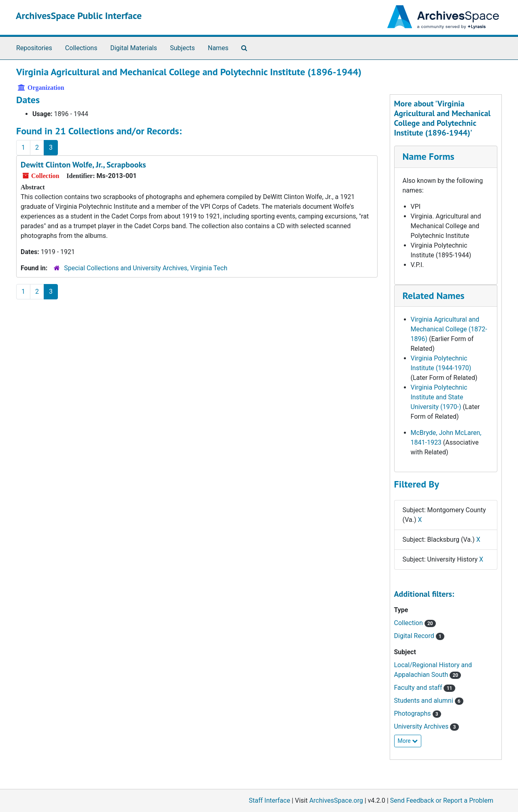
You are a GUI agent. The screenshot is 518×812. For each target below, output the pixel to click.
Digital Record (419, 636)
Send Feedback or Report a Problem (442, 800)
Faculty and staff (425, 688)
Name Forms (429, 156)
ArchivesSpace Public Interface (79, 16)
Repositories (34, 48)
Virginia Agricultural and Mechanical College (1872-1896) (449, 329)
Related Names (434, 296)
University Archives (427, 726)
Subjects (182, 48)
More (408, 741)
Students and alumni (429, 701)
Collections (81, 48)
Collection (415, 623)
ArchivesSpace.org (336, 800)
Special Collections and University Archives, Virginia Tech (145, 268)
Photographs (418, 713)
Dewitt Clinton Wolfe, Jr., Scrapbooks (83, 165)
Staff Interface (270, 800)
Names (218, 48)
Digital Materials (134, 48)
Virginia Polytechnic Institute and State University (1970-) (439, 397)
